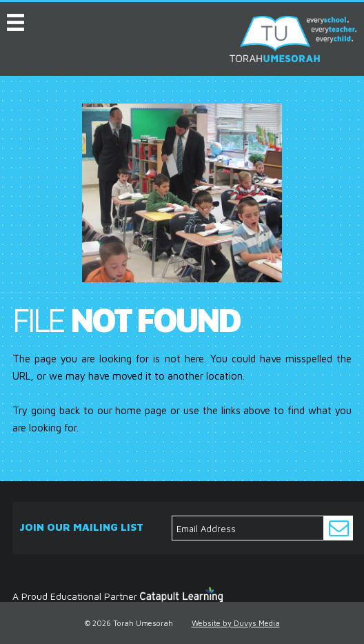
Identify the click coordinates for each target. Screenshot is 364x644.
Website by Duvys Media (236, 623)
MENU (16, 20)
